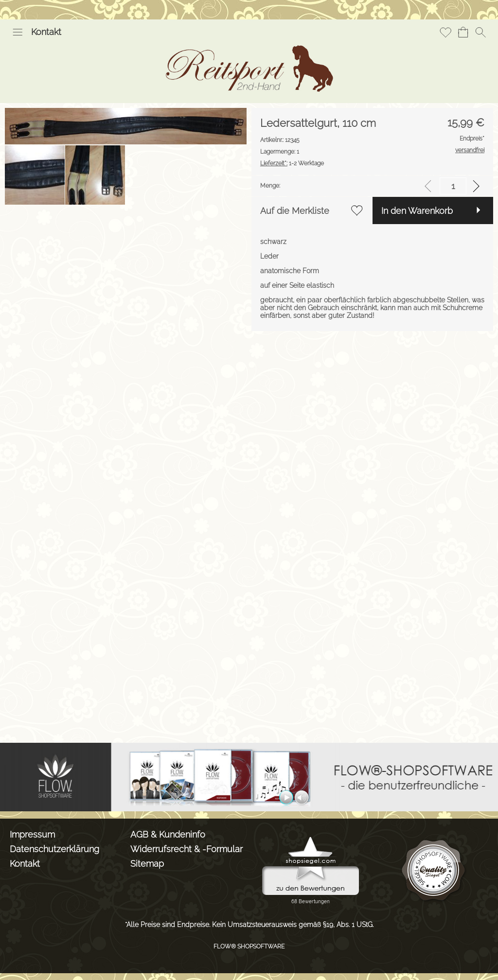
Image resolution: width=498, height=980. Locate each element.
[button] (18, 32)
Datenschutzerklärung (54, 849)
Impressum (32, 834)
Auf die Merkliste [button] (295, 211)
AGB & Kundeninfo (168, 834)
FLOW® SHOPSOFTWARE (249, 946)
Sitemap (147, 864)
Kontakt (46, 32)
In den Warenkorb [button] (417, 211)
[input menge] (453, 186)
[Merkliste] (445, 32)
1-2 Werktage (292, 163)
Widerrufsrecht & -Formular (187, 849)
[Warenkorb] (463, 32)
